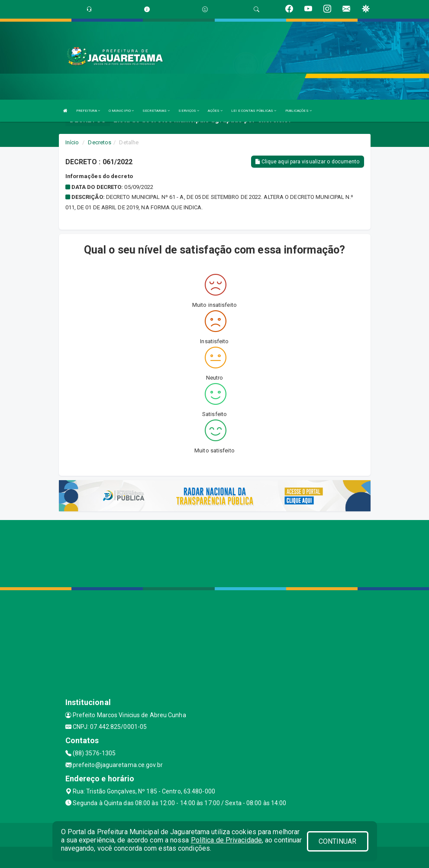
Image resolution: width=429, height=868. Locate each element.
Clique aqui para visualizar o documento (307, 162)
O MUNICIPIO (121, 111)
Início (72, 142)
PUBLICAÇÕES (298, 111)
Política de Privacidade (226, 840)
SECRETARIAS (156, 111)
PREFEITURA (88, 111)
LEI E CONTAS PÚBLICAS (254, 111)
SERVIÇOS (189, 111)
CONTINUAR (338, 841)
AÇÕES (215, 111)
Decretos (100, 142)
